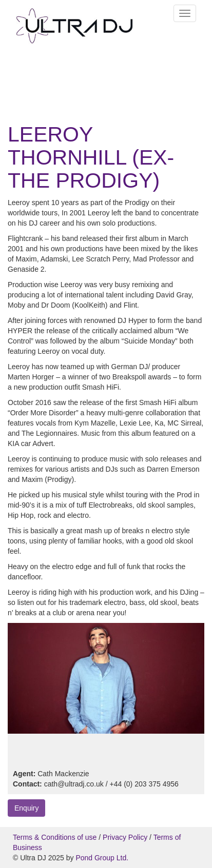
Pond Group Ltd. (102, 858)
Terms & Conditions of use (55, 837)
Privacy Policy (125, 837)
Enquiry (26, 808)
